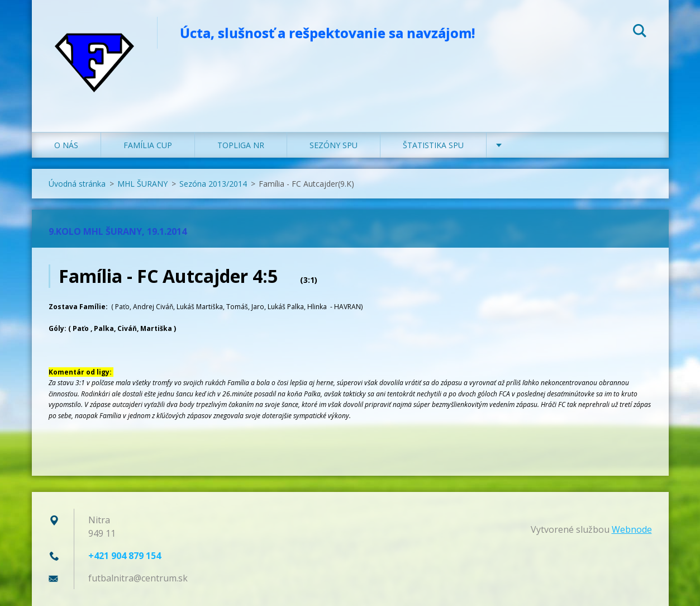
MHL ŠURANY (142, 184)
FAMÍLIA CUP (148, 145)
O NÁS (66, 145)
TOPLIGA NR (241, 145)
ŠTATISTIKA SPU (433, 145)
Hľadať (640, 32)
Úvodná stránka (77, 184)
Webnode (632, 529)
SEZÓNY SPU (334, 145)
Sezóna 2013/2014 (213, 184)
